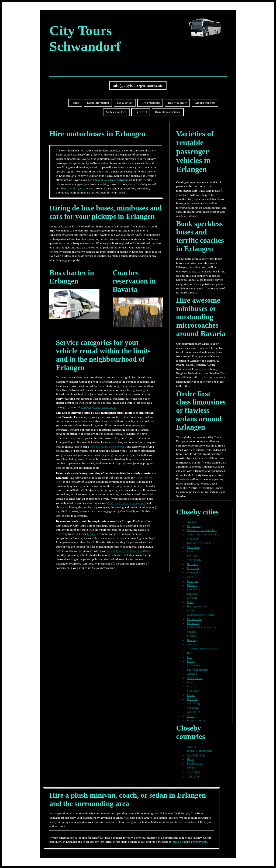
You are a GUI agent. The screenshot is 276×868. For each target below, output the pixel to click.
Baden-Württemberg (199, 751)
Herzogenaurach (197, 606)
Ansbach (192, 644)
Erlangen (192, 581)
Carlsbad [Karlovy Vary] (202, 648)
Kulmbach (193, 623)
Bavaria (85, 159)
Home (75, 103)
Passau (191, 682)
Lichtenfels (194, 665)
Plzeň (190, 610)
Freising (192, 636)
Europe (91, 534)
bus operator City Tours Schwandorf (110, 180)
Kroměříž (193, 555)
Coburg (192, 716)
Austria (192, 746)
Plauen (191, 695)
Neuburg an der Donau (201, 615)
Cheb (190, 577)
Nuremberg (194, 547)
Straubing (193, 539)
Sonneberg (194, 703)
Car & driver (125, 103)
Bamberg (193, 640)
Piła (189, 657)
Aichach (192, 674)
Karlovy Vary (195, 619)
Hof (189, 653)
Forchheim (194, 589)
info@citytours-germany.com (138, 85)
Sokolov (192, 632)
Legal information (98, 103)
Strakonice (194, 691)
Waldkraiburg (195, 678)
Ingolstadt (193, 568)
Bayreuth (193, 564)
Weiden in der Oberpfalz (202, 530)
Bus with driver (177, 103)
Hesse (191, 759)
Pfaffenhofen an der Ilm (201, 627)
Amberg (192, 522)
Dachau (192, 686)
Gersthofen (194, 712)
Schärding (193, 708)
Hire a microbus (150, 103)
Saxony (192, 767)
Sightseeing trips (116, 112)
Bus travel (141, 112)
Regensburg (194, 526)
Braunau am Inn (197, 720)
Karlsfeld (193, 699)
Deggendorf (194, 572)
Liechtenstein (195, 763)
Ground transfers (205, 103)
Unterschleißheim (198, 670)
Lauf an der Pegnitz (199, 543)
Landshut (193, 594)
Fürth (190, 602)
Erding (191, 661)
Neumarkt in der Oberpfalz (203, 534)
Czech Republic (197, 755)
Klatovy (192, 585)
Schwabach (194, 560)
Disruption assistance (168, 112)
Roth (190, 551)
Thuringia (193, 776)
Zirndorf (192, 598)
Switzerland (194, 772)
